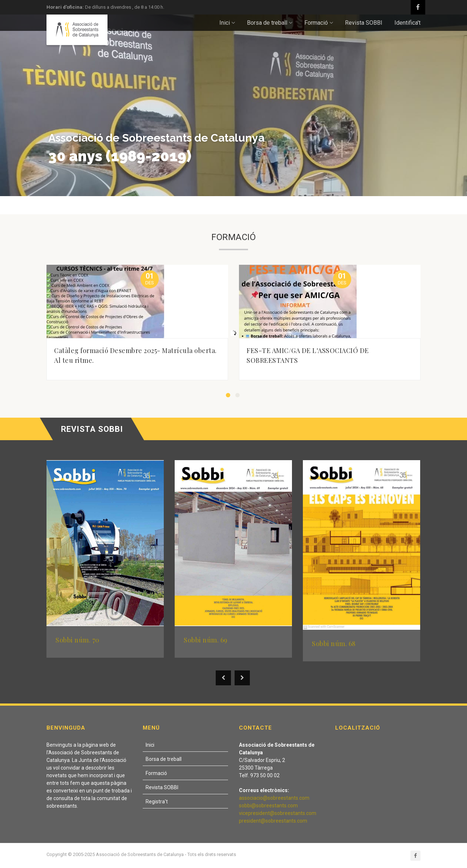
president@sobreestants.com (273, 821)
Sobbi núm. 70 (78, 640)
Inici (227, 23)
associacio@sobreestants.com (274, 798)
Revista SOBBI (364, 23)
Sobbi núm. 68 (334, 644)
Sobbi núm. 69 (206, 640)
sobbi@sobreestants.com (268, 806)
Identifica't (407, 23)
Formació (319, 23)
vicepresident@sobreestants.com (278, 813)
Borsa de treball (270, 23)
